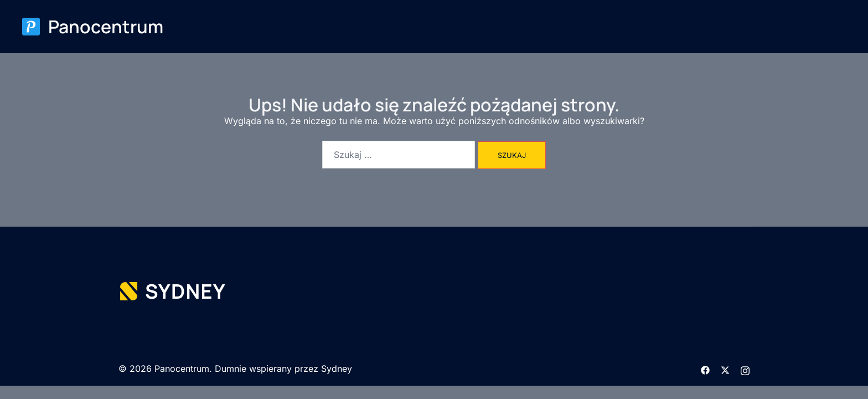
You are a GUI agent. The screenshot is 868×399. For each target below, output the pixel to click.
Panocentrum (106, 27)
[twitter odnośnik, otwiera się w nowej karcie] (725, 369)
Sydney (337, 369)
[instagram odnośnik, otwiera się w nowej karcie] (745, 369)
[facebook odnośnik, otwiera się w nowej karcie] (705, 369)
